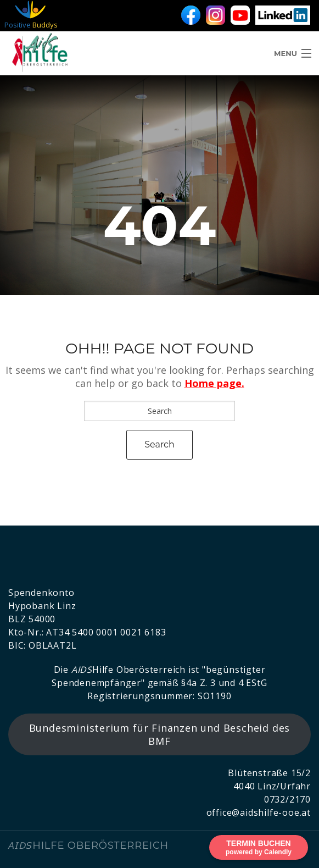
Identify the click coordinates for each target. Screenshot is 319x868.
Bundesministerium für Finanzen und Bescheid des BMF (160, 734)
